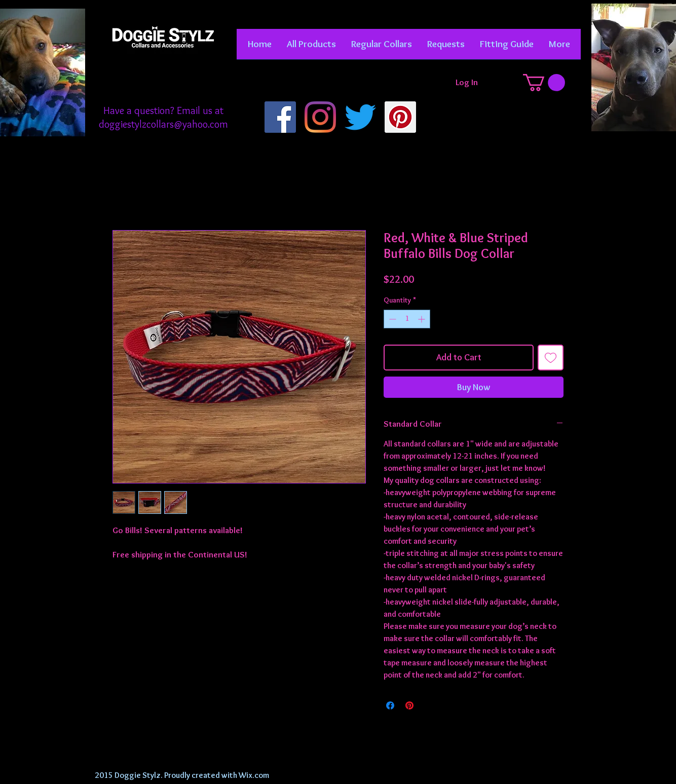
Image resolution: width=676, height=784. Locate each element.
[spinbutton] (407, 319)
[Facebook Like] (163, 86)
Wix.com (254, 775)
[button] (382, 47)
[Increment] (422, 319)
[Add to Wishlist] (551, 358)
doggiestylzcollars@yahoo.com (163, 124)
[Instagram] (320, 117)
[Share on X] (429, 705)
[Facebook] (280, 117)
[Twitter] (360, 117)
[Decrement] (391, 319)
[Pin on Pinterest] (409, 705)
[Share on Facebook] (390, 705)
